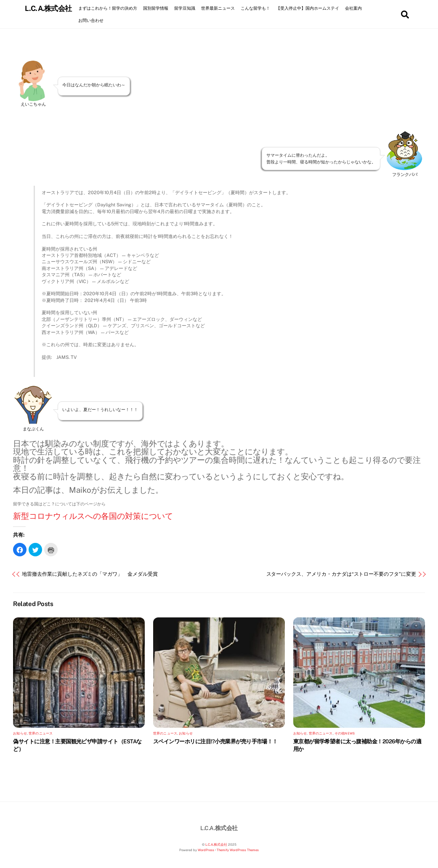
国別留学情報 (156, 8)
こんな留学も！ (255, 8)
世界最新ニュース (218, 8)
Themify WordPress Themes (238, 850)
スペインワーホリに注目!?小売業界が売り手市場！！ (215, 741)
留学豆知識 (185, 8)
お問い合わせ (91, 20)
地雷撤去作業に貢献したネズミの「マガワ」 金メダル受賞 (90, 574)
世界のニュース (41, 733)
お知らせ (20, 733)
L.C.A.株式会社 (216, 845)
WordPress (206, 850)
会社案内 (353, 8)
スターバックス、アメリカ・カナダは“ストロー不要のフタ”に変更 (341, 574)
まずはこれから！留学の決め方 (108, 8)
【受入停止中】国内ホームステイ (308, 8)
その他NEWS (345, 733)
